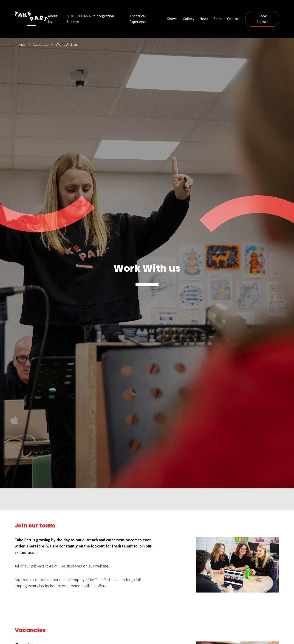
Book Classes (262, 19)
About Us (53, 19)
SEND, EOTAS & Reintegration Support (90, 19)
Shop (218, 19)
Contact (234, 19)
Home (20, 44)
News (204, 19)
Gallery (188, 19)
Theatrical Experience (138, 19)
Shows (172, 19)
